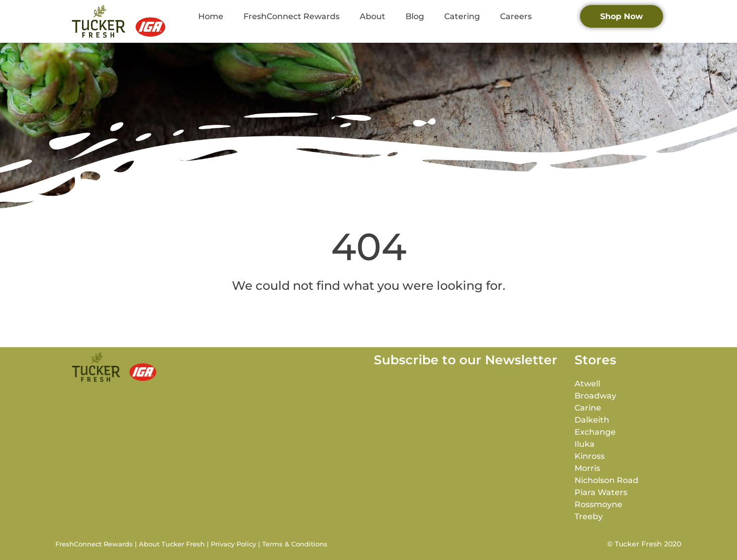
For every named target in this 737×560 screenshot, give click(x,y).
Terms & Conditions (295, 544)
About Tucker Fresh (172, 544)
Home (211, 16)
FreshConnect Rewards (292, 16)
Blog (415, 16)
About (373, 16)
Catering (462, 16)
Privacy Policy (233, 544)
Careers (516, 16)
